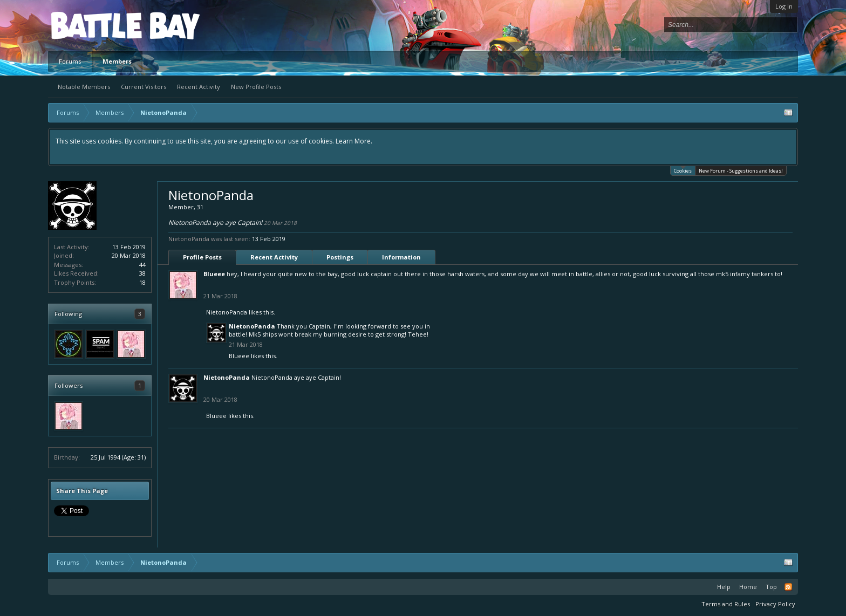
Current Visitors (144, 87)
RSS (788, 587)
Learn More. (354, 141)
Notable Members (84, 87)
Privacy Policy (775, 604)
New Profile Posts (256, 87)
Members (117, 61)
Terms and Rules (726, 604)
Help (724, 587)
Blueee (214, 274)
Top (771, 587)
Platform (91, 25)
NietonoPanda (227, 312)
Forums (70, 61)
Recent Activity (199, 87)
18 (142, 282)
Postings (340, 257)
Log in (784, 6)
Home (748, 587)
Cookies (683, 170)
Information (401, 257)
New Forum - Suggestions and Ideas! (741, 171)
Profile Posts (202, 257)
